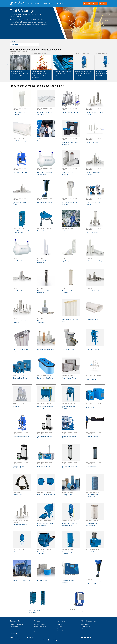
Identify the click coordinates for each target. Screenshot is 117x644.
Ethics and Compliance (40, 627)
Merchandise (61, 631)
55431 (83, 628)
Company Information (39, 624)
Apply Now (37, 631)
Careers (36, 629)
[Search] (57, 3)
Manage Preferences (42, 640)
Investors (60, 624)
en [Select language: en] (62, 3)
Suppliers (60, 627)
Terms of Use (23, 640)
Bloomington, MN (86, 626)
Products (30, 3)
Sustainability (61, 629)
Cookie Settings (54, 640)
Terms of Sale (32, 640)
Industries (37, 3)
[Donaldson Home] (18, 3)
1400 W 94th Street (86, 624)
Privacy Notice (14, 640)
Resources (44, 3)
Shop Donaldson (14, 627)
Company (52, 3)
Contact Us (14, 634)
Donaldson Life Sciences (16, 624)
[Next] (110, 65)
